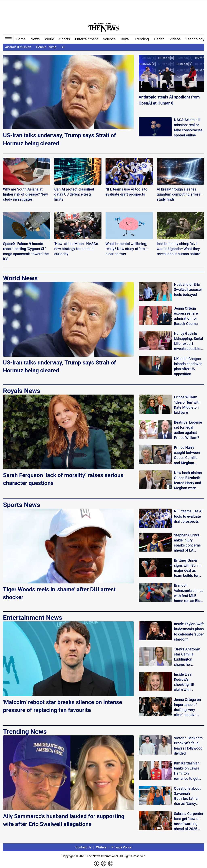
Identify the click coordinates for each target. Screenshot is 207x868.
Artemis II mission (18, 47)
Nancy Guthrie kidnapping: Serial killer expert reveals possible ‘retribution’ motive (188, 341)
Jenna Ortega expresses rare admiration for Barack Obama (186, 316)
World (50, 39)
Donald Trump (46, 47)
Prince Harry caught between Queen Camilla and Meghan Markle (187, 455)
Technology (195, 39)
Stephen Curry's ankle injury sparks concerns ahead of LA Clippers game (187, 543)
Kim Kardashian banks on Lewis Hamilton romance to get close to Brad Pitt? (189, 771)
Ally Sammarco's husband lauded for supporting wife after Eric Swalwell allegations (64, 820)
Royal (125, 39)
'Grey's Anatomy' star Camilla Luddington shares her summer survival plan (187, 657)
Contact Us (83, 847)
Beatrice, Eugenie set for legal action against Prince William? (188, 430)
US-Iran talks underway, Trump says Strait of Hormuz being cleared (60, 139)
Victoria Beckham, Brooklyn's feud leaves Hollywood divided (189, 746)
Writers (101, 847)
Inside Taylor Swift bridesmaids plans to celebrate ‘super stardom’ (189, 632)
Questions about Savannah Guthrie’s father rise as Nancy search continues (188, 796)
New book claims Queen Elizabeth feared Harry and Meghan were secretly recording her (189, 481)
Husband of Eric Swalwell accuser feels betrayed (188, 290)
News (35, 39)
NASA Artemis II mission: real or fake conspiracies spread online (188, 127)
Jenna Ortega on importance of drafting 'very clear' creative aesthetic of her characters (187, 707)
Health (159, 39)
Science (109, 39)
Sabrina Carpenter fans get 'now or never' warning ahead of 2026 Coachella (189, 821)
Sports (65, 39)
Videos (175, 39)
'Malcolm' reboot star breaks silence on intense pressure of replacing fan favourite (63, 706)
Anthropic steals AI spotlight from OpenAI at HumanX (169, 100)
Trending (142, 39)
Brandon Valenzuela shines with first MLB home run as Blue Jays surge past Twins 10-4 (189, 593)
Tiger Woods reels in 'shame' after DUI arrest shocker (59, 593)
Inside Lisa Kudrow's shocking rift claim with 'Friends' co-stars (188, 682)
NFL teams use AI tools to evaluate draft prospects (188, 516)
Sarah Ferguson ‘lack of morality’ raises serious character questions (63, 479)
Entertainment (86, 39)
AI (63, 47)
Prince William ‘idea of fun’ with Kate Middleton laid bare (187, 405)
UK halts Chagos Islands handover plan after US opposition (188, 366)
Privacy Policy (121, 847)
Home (21, 39)
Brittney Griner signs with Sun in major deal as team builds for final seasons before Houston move (188, 568)
